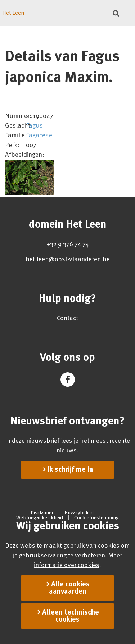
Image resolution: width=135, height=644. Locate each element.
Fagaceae (39, 135)
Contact (67, 318)
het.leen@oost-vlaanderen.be (68, 259)
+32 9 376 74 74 (68, 244)
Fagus (34, 125)
